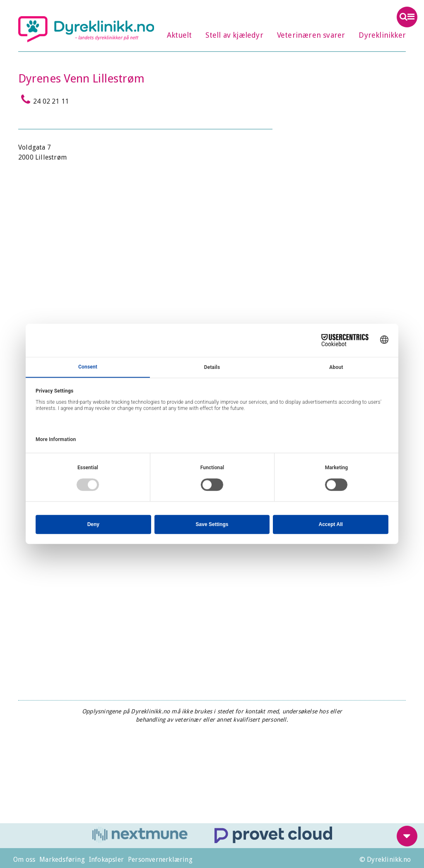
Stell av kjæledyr (234, 35)
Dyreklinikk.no (86, 29)
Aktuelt (179, 35)
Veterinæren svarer (311, 35)
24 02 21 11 (43, 99)
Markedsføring (62, 860)
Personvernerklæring (160, 860)
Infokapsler (106, 860)
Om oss (24, 860)
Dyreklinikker (382, 35)
